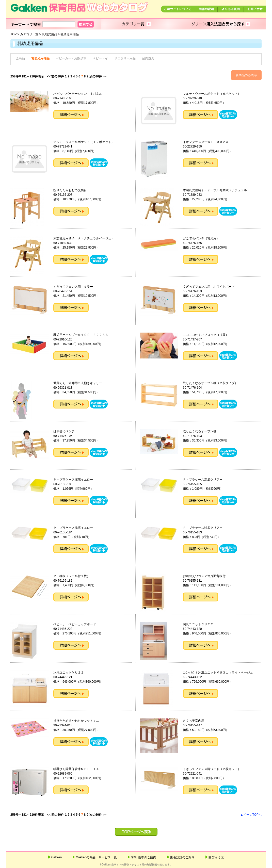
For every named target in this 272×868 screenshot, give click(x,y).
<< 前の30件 (55, 76)
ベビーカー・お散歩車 (71, 58)
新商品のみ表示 (246, 75)
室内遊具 (148, 58)
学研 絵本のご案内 (143, 857)
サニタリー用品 (125, 58)
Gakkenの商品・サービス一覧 (96, 857)
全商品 (20, 58)
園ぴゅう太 (216, 857)
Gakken (57, 857)
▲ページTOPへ (251, 815)
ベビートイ (100, 58)
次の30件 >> (98, 76)
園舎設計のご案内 (182, 857)
